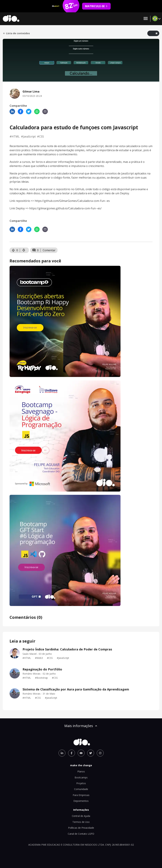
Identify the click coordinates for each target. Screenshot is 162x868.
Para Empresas (81, 795)
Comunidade (81, 789)
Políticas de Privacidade (81, 828)
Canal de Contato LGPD (81, 834)
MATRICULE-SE (96, 6)
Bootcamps (81, 777)
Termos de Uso (81, 822)
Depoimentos (81, 801)
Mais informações (81, 726)
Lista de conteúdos (16, 33)
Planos (81, 771)
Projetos (81, 783)
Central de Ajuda (81, 816)
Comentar (49, 250)
